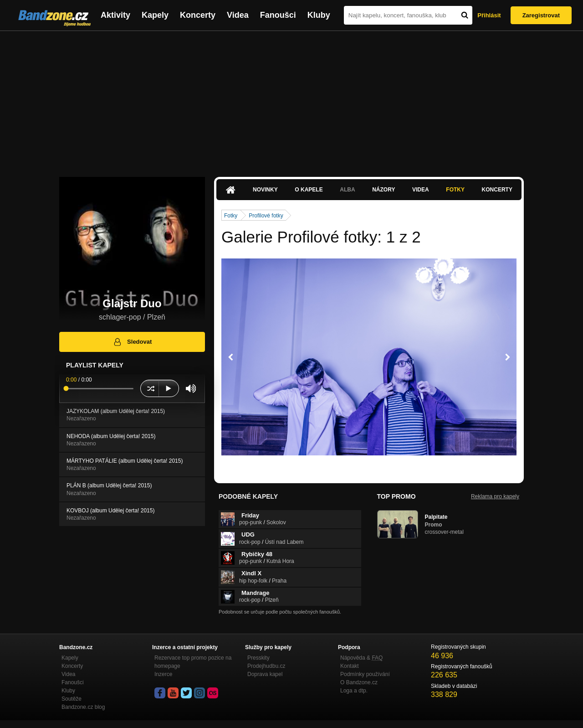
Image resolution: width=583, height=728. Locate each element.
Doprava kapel (265, 674)
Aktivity (115, 15)
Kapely (155, 15)
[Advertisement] (291, 99)
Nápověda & (361, 658)
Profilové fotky (266, 216)
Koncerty (198, 15)
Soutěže (72, 699)
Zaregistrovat (541, 15)
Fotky (455, 190)
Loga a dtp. (354, 691)
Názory (384, 190)
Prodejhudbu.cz (266, 666)
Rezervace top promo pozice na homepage (193, 662)
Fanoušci (278, 15)
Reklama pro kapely (495, 496)
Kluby (319, 15)
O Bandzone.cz (359, 682)
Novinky (265, 190)
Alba (347, 190)
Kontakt (350, 666)
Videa (238, 15)
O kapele (309, 190)
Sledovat (132, 342)
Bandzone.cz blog (83, 707)
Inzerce (163, 674)
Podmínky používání (365, 674)
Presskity (258, 658)
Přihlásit (489, 15)
